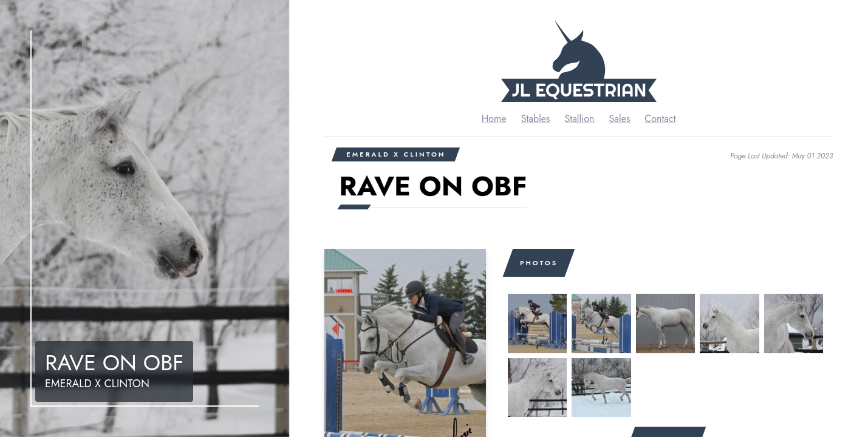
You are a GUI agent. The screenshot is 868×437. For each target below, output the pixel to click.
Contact (660, 119)
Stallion (580, 119)
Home (494, 119)
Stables (536, 119)
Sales (620, 119)
